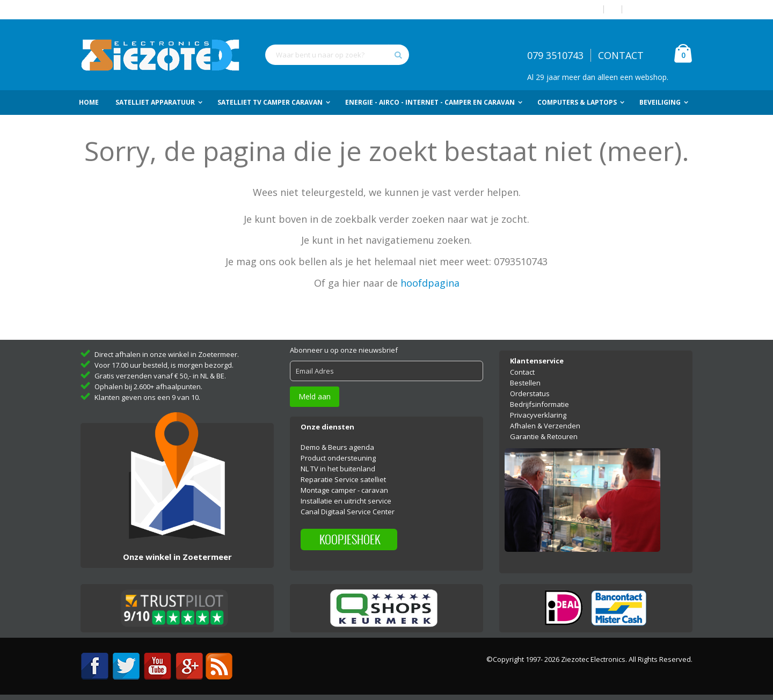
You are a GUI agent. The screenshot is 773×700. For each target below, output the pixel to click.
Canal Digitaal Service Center (348, 512)
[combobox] (337, 55)
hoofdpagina (430, 283)
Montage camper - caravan (344, 490)
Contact (522, 372)
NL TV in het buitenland (338, 469)
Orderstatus (530, 393)
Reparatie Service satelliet (343, 479)
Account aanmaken (661, 9)
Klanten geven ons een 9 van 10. (147, 397)
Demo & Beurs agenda (337, 447)
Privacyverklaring (538, 415)
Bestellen (525, 383)
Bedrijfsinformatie (539, 404)
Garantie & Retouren (544, 436)
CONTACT (621, 55)
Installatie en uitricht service (346, 501)
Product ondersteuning (338, 458)
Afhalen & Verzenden (545, 426)
